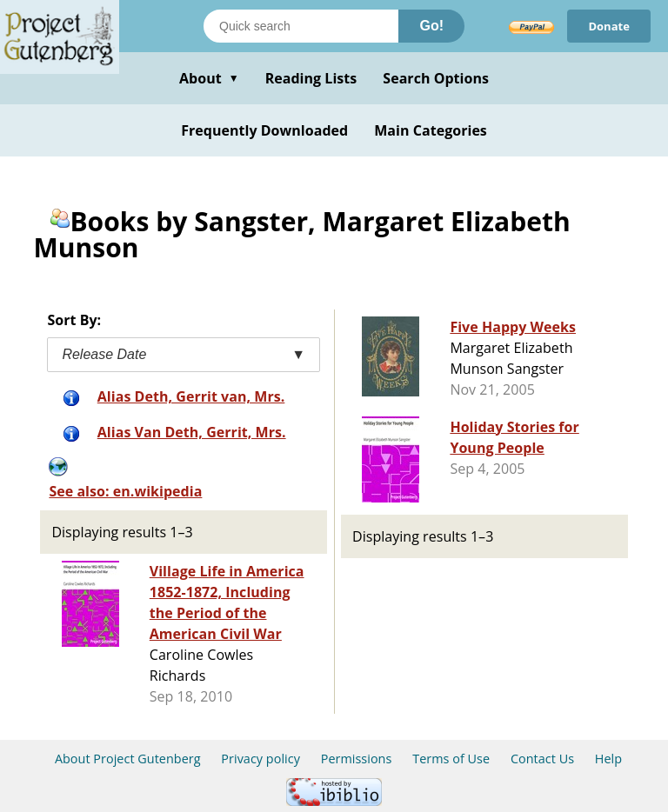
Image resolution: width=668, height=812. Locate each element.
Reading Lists (311, 78)
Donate (609, 26)
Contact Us (542, 759)
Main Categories (431, 130)
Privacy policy (261, 759)
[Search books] (301, 26)
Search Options (436, 78)
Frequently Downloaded (264, 130)
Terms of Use (451, 759)
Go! (431, 26)
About (209, 78)
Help (608, 759)
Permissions (357, 759)
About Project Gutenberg (128, 759)
